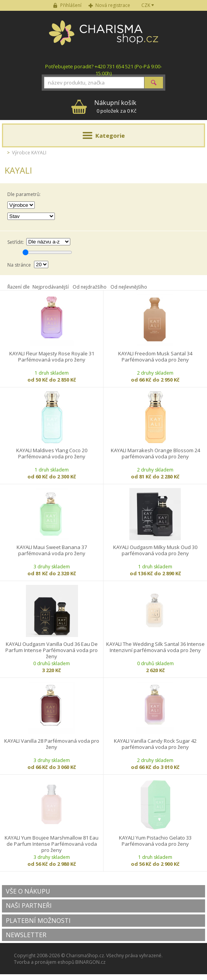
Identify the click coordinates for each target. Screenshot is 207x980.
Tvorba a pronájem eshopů (44, 962)
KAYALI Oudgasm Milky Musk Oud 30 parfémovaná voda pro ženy (155, 550)
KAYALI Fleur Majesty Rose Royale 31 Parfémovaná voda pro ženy (52, 357)
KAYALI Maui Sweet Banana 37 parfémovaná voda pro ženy (52, 550)
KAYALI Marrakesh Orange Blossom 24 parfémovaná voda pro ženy (155, 454)
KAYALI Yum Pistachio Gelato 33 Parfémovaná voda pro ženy (155, 841)
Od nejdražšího (90, 287)
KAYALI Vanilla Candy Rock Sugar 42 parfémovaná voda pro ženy (155, 744)
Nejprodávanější (51, 287)
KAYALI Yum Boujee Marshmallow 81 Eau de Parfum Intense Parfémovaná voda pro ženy (52, 844)
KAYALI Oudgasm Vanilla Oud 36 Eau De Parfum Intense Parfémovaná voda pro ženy (52, 650)
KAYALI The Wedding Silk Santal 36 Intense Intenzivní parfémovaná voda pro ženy (155, 647)
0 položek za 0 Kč (115, 106)
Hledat (154, 83)
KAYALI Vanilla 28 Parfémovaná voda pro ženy (52, 744)
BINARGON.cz (90, 962)
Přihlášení (71, 5)
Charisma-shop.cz (104, 37)
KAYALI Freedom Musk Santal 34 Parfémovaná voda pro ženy (155, 357)
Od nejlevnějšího (129, 287)
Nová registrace (113, 5)
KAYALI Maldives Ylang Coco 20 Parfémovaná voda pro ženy (52, 454)
